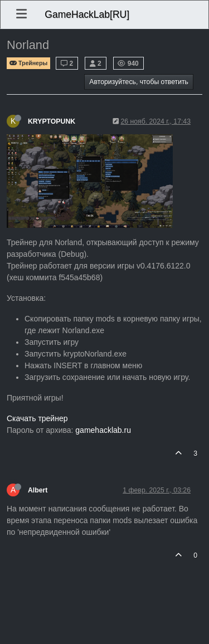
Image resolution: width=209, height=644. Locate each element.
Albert (38, 490)
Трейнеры (28, 63)
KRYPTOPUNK (52, 121)
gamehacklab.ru (103, 430)
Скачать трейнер (37, 418)
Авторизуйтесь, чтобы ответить (139, 82)
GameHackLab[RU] (87, 14)
